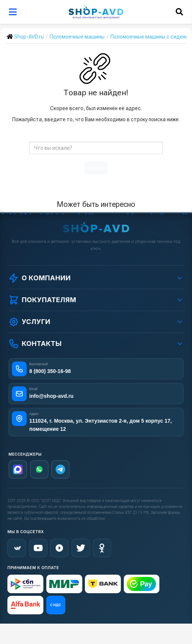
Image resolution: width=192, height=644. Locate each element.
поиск (96, 168)
